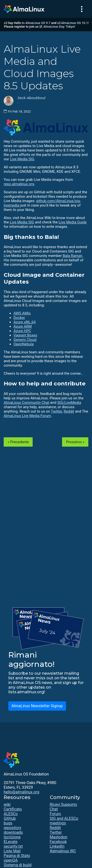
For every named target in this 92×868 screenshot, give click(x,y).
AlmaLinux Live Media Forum (27, 416)
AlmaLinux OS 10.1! (75, 23)
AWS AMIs (22, 313)
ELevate (11, 842)
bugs (8, 823)
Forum (55, 814)
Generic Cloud (25, 340)
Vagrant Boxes (25, 335)
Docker (19, 318)
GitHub (10, 818)
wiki (7, 804)
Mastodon (59, 837)
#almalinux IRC (63, 851)
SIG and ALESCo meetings (64, 821)
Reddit (69, 411)
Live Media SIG (22, 159)
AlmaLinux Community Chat (26, 403)
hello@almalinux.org (21, 792)
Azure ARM (23, 326)
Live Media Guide (73, 222)
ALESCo (11, 814)
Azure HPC (22, 331)
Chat (54, 809)
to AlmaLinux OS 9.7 (36, 23)
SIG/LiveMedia (69, 403)
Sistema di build (18, 865)
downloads (13, 832)
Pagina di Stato (17, 856)
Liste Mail (12, 851)
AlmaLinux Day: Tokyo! (59, 27)
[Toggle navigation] (82, 9)
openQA (11, 860)
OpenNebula (24, 344)
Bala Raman (73, 256)
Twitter (56, 411)
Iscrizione (12, 837)
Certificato (13, 809)
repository (12, 828)
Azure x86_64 (25, 322)
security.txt (13, 846)
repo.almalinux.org (19, 184)
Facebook (58, 842)
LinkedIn (57, 846)
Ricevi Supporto (64, 804)
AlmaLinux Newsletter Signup (37, 706)
